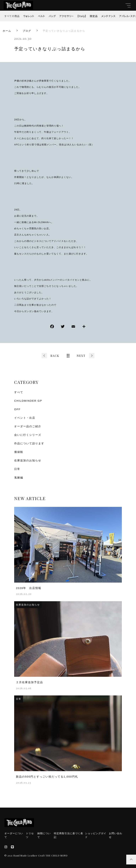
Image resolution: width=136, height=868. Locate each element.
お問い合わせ (116, 835)
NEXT (81, 356)
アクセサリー (67, 16)
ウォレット (29, 16)
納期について (44, 835)
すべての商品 (12, 16)
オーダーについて (14, 835)
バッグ (52, 16)
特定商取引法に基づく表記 (68, 835)
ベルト (42, 16)
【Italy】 (82, 16)
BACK (55, 356)
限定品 (94, 16)
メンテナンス (108, 16)
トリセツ (30, 835)
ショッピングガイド (96, 835)
